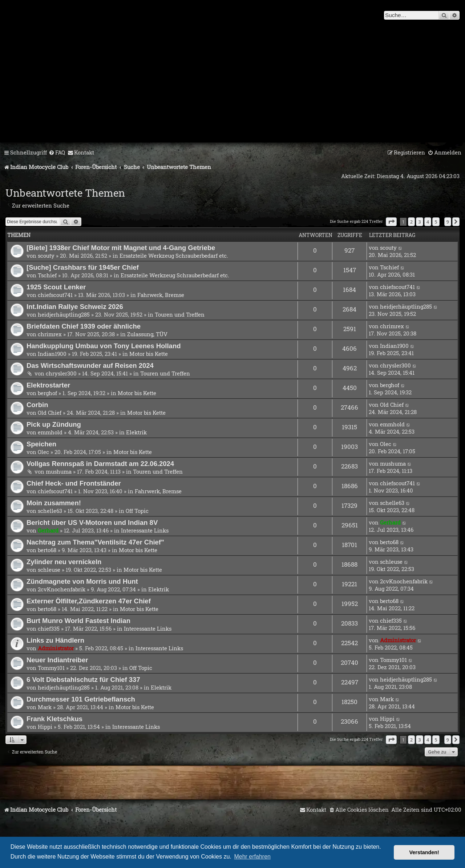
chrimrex (50, 334)
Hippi (45, 727)
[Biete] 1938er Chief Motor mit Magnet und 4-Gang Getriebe (121, 248)
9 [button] (448, 222)
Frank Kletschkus (54, 719)
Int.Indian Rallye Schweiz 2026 (75, 307)
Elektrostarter (48, 385)
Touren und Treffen (180, 314)
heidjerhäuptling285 (64, 314)
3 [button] (419, 222)
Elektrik (136, 432)
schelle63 (50, 511)
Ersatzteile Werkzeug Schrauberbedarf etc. (174, 256)
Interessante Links (145, 530)
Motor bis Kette (149, 354)
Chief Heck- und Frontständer (74, 483)
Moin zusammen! (54, 503)
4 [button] (428, 222)
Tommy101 (51, 668)
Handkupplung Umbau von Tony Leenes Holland (104, 346)
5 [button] (436, 222)
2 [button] (411, 222)
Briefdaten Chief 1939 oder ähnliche (84, 326)
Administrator (56, 648)
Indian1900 (52, 354)
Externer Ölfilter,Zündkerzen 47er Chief (89, 601)
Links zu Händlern (55, 640)
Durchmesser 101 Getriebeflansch (81, 699)
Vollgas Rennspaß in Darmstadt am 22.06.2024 (100, 464)
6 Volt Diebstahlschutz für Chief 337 (83, 680)
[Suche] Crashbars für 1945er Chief (83, 267)
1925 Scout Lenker (56, 287)
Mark (45, 707)
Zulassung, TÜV (147, 334)
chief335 (49, 628)
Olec (43, 452)
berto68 (47, 550)
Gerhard (48, 530)
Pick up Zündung (54, 424)
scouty (46, 256)
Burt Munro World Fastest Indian (78, 621)
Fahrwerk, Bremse (161, 295)
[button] (391, 222)
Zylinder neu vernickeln (64, 562)
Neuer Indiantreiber (57, 660)
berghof (47, 393)
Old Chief (50, 413)
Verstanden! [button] (424, 852)
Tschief (47, 275)
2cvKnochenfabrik (62, 589)
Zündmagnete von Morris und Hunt (82, 581)
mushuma (59, 471)
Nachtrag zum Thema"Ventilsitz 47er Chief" (95, 542)
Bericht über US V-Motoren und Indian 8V (92, 523)
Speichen (41, 444)
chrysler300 (61, 373)
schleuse (49, 570)
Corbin (37, 405)
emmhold (50, 432)
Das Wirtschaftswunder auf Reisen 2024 (90, 365)
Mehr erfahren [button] (252, 857)
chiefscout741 (55, 295)
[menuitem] (57, 153)
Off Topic (137, 511)
